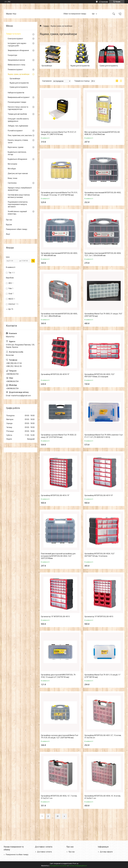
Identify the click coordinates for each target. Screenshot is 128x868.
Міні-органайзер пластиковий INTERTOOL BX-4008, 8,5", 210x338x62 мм (102, 133)
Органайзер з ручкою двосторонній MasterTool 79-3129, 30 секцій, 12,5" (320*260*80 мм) (59, 737)
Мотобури (12, 169)
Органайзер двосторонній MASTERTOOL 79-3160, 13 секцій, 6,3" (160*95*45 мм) (58, 676)
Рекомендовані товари (17, 102)
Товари (46, 26)
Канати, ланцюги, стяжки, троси (18, 141)
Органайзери (47, 66)
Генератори (12, 55)
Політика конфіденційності (78, 866)
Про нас (9, 220)
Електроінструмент (15, 39)
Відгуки (9, 225)
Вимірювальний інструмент (19, 97)
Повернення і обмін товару (17, 229)
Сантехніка (12, 183)
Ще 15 (11, 309)
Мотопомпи (12, 164)
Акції (8, 234)
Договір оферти (106, 852)
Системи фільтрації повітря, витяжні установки (19, 196)
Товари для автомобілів (17, 114)
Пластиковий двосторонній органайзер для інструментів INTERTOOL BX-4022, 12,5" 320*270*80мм (58, 556)
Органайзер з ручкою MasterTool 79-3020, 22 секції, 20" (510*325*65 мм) (59, 436)
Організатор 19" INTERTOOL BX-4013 (55, 617)
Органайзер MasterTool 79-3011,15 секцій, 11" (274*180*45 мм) (103, 676)
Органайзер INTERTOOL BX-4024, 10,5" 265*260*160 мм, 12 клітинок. (100, 555)
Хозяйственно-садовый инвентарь (17, 213)
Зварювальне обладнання (18, 50)
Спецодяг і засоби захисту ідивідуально (18, 120)
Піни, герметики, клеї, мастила (20, 135)
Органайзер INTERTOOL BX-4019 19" (99, 495)
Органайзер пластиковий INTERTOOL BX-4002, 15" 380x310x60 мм (103, 194)
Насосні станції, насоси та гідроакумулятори (18, 108)
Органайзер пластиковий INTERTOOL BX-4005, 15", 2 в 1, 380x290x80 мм (59, 315)
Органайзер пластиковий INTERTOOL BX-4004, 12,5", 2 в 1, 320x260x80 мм (103, 254)
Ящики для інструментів (80, 66)
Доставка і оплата (44, 852)
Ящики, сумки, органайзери (19, 74)
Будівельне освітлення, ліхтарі (17, 153)
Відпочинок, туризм (16, 147)
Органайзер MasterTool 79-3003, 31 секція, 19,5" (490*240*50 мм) (103, 315)
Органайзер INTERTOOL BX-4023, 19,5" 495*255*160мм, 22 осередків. (100, 375)
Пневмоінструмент (15, 70)
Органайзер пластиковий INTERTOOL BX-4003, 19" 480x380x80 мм (59, 254)
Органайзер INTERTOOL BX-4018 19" (55, 374)
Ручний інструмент (15, 131)
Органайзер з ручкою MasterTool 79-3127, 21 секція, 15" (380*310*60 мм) (59, 133)
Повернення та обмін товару (17, 855)
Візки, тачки (13, 178)
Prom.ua (76, 864)
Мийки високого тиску (17, 65)
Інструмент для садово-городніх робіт (17, 45)
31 (58, 816)
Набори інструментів (16, 93)
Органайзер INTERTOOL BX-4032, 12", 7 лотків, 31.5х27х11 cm (59, 797)
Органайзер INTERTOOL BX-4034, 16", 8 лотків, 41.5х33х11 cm (103, 797)
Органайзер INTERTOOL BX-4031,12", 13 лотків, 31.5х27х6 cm (103, 737)
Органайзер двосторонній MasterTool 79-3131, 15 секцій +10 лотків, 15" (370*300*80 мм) (59, 194)
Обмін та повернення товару (75, 14)
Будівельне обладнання (17, 159)
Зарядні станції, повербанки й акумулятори (20, 189)
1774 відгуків (103, 2)
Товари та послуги (13, 34)
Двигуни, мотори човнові (18, 173)
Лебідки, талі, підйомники (18, 126)
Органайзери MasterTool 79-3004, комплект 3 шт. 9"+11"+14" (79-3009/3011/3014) (104, 436)
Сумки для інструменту (109, 66)
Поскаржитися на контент (59, 866)
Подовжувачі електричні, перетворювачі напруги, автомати (18, 204)
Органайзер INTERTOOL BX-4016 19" (55, 495)
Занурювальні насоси (16, 60)
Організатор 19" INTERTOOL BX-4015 (99, 617)
